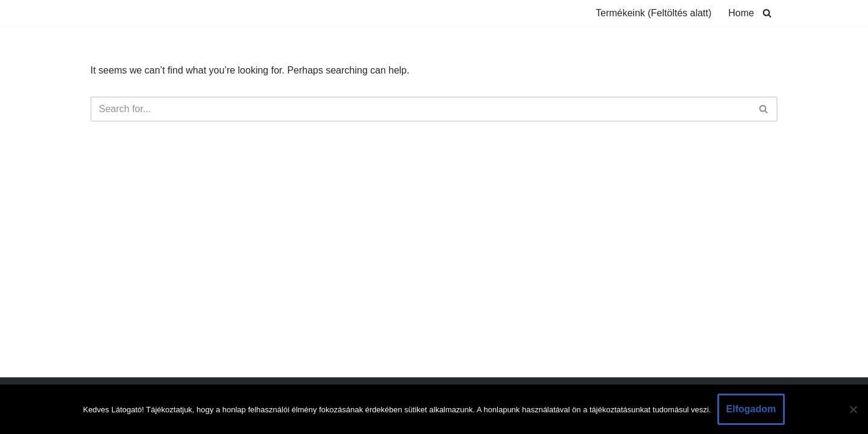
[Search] (767, 13)
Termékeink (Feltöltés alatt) (653, 13)
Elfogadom (751, 409)
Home (741, 13)
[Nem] (853, 409)
